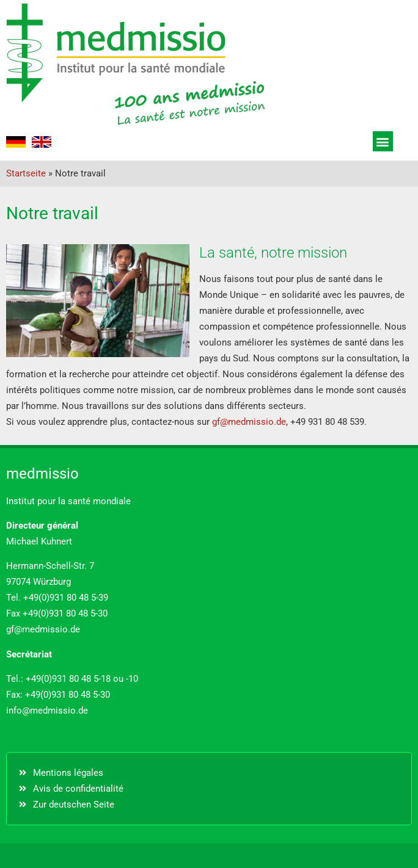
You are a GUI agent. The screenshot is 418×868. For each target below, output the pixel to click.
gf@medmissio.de (249, 422)
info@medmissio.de (47, 711)
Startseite (26, 173)
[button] (383, 141)
